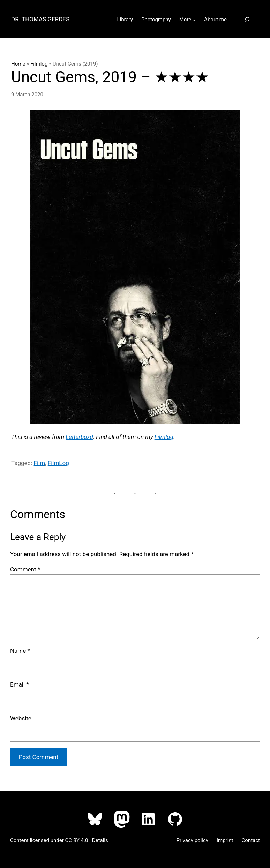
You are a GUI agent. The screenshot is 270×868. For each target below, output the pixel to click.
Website (21, 718)
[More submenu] (194, 20)
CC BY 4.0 (77, 840)
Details (100, 840)
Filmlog (39, 64)
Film (40, 463)
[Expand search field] (247, 20)
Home (18, 64)
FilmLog (58, 463)
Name (20, 651)
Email (20, 684)
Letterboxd (79, 437)
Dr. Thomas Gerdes (40, 19)
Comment (25, 569)
